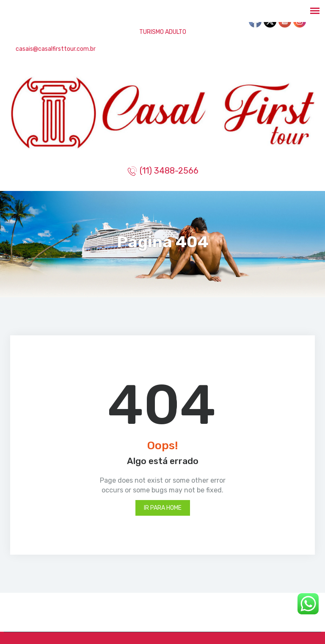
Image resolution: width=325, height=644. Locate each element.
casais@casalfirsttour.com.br (55, 49)
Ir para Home (163, 508)
